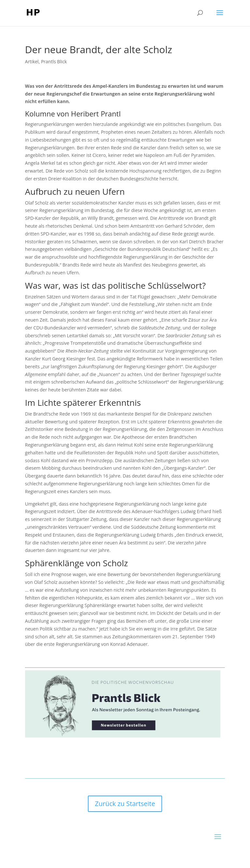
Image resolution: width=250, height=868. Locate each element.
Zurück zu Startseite (125, 804)
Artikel (32, 61)
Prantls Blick (54, 61)
